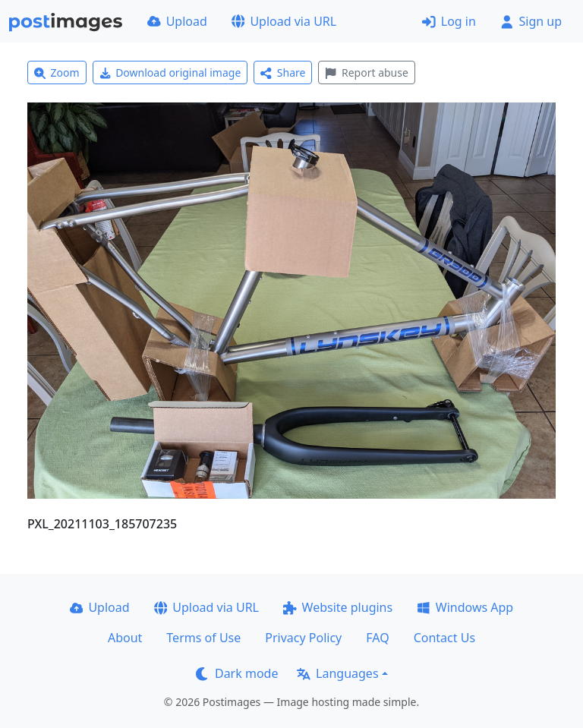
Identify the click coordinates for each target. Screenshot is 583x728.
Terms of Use (203, 638)
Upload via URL (284, 21)
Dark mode (237, 673)
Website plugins (338, 607)
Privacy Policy (303, 638)
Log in (449, 21)
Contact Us (444, 638)
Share (283, 72)
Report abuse (366, 72)
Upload (177, 21)
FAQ (377, 638)
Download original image (170, 72)
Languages (337, 673)
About (125, 638)
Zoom (57, 72)
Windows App (465, 607)
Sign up (531, 21)
